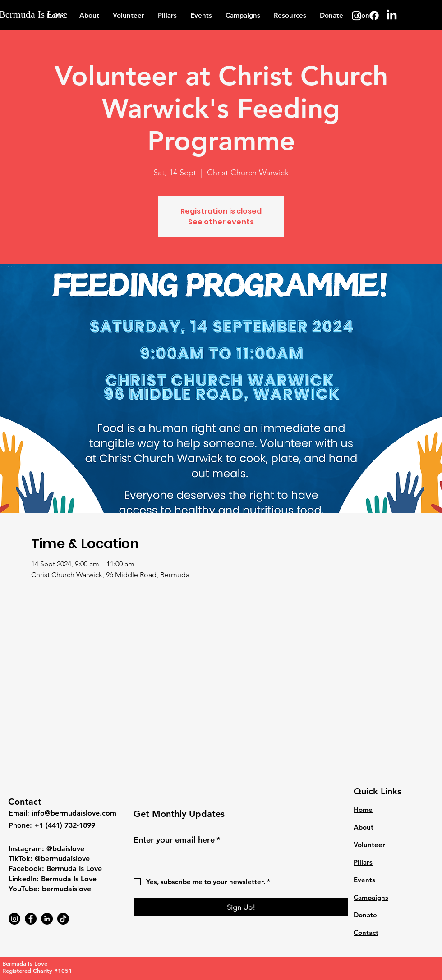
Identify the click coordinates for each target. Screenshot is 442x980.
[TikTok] (63, 919)
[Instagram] (357, 16)
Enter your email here (177, 840)
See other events (221, 222)
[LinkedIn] (392, 16)
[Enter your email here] (238, 857)
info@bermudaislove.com (74, 813)
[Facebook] (374, 16)
